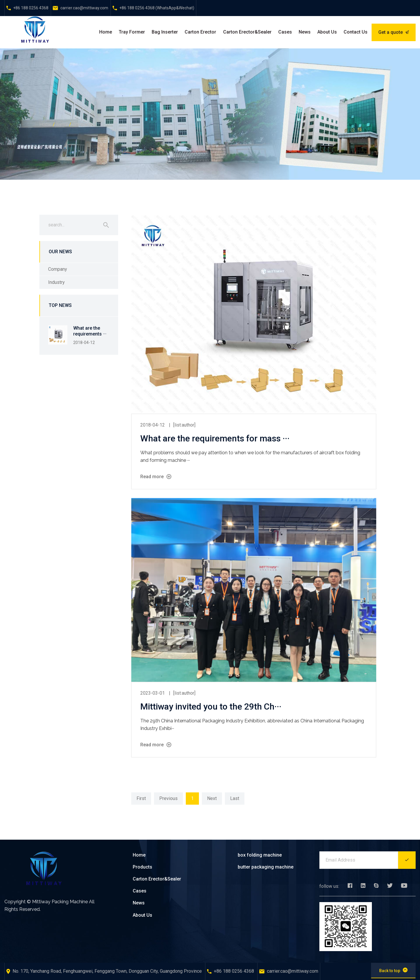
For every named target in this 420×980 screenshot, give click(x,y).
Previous (168, 798)
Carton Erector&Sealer (247, 32)
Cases (285, 32)
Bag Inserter (165, 32)
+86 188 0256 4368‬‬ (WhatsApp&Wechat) (157, 8)
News (305, 32)
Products (142, 867)
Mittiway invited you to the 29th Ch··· (211, 706)
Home (106, 32)
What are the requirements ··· (90, 331)
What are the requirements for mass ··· (215, 438)
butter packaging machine (266, 867)
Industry (56, 282)
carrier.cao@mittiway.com (84, 8)
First (141, 798)
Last (235, 798)
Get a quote (394, 32)
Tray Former (132, 32)
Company (82, 124)
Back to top (393, 970)
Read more (156, 477)
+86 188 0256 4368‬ (31, 8)
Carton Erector (200, 32)
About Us (327, 32)
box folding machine (260, 855)
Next (212, 798)
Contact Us (356, 32)
